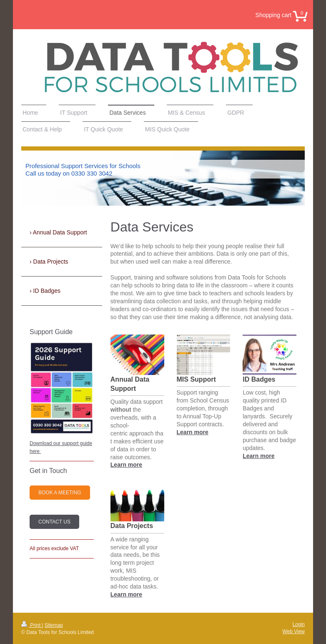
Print (31, 625)
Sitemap (54, 625)
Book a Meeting (60, 493)
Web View (293, 631)
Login (299, 624)
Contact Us (54, 522)
